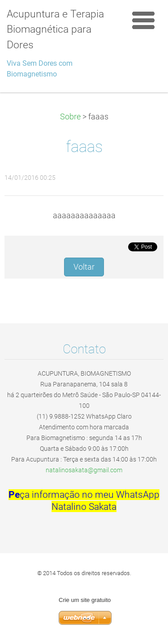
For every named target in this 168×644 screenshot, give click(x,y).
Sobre (70, 117)
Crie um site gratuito (85, 600)
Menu (143, 20)
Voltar (84, 267)
